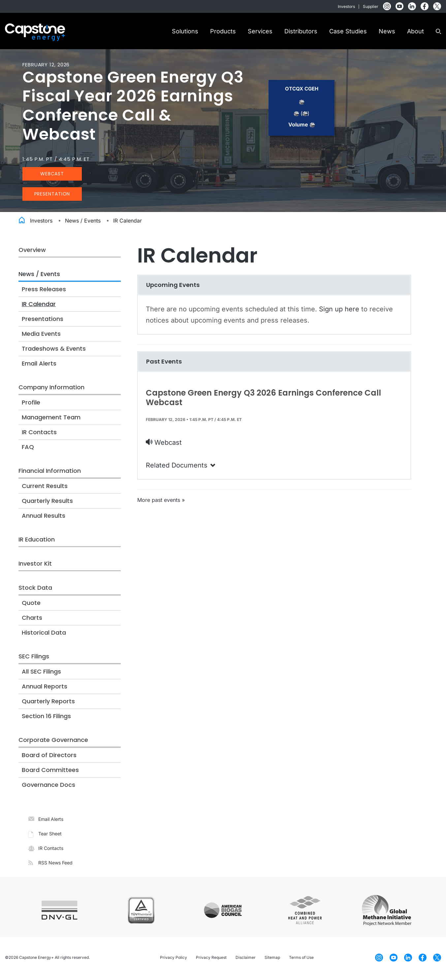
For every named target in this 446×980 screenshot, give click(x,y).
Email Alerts (39, 365)
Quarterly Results (47, 503)
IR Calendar (127, 223)
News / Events (83, 223)
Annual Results (44, 518)
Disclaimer (246, 959)
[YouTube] (399, 6)
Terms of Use (301, 959)
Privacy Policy (174, 959)
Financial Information (50, 473)
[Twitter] (437, 6)
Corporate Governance (53, 742)
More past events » (161, 502)
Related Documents (181, 467)
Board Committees (50, 772)
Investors (346, 6)
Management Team (51, 419)
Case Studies (348, 31)
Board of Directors (49, 757)
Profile (31, 404)
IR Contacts (39, 434)
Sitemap (272, 959)
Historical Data (44, 634)
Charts (32, 620)
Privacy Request (211, 959)
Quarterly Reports (48, 703)
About (415, 31)
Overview (32, 252)
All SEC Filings (41, 673)
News (387, 31)
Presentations (43, 321)
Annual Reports (45, 688)
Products (223, 31)
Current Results (45, 488)
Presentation (52, 196)
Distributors (301, 31)
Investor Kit (35, 565)
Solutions (185, 31)
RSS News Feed (55, 865)
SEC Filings (34, 658)
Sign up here (339, 311)
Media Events (41, 336)
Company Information (51, 389)
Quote (31, 605)
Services (260, 31)
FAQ (28, 449)
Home (22, 221)
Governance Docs (48, 787)
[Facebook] (425, 6)
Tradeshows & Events (54, 350)
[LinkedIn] (412, 6)
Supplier (371, 6)
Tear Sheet (50, 836)
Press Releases (44, 291)
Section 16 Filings (46, 718)
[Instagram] (387, 6)
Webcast (52, 176)
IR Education (37, 541)
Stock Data (35, 590)
